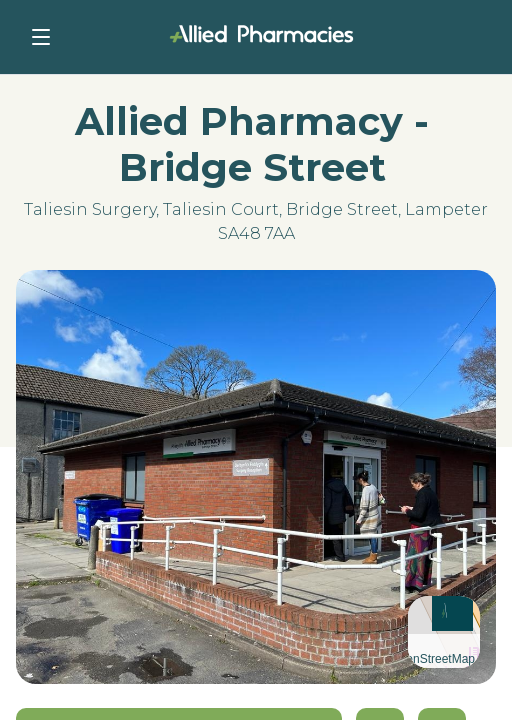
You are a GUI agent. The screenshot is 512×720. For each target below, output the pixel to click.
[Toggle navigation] (41, 37)
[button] (444, 610)
